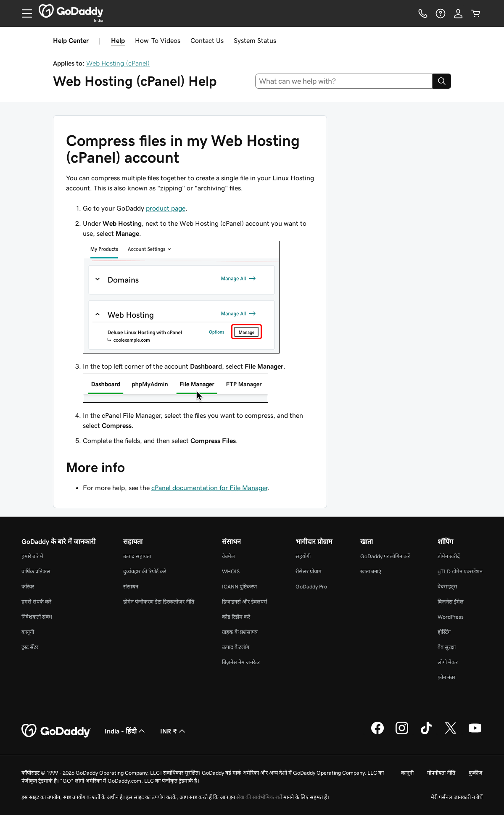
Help (118, 40)
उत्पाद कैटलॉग (236, 647)
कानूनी (28, 632)
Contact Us (207, 40)
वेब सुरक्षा (447, 647)
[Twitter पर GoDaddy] (451, 733)
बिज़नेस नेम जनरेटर (241, 662)
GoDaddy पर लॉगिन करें (385, 556)
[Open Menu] (24, 13)
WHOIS (231, 571)
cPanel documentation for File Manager (209, 488)
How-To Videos (158, 40)
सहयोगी (303, 556)
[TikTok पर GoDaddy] (426, 733)
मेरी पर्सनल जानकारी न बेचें (457, 797)
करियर (28, 587)
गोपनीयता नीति (441, 773)
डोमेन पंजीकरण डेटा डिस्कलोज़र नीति (159, 602)
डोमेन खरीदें (449, 556)
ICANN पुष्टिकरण (239, 587)
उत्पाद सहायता (137, 556)
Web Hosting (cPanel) (118, 63)
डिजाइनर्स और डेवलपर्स (245, 602)
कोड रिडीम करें (236, 617)
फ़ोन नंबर (446, 677)
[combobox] (344, 81)
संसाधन (131, 587)
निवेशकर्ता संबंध (37, 617)
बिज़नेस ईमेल (451, 602)
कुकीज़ (476, 773)
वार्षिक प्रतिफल (36, 571)
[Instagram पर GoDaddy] (402, 733)
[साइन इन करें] (458, 13)
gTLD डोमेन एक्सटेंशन (460, 571)
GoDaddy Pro (311, 587)
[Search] (442, 81)
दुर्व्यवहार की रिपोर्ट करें (145, 571)
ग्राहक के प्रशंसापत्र (240, 632)
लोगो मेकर (448, 662)
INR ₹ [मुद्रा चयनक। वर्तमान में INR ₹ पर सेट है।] (174, 731)
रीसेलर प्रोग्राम (309, 571)
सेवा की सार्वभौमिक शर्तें (259, 797)
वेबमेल (228, 556)
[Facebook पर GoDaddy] (377, 733)
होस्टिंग (444, 632)
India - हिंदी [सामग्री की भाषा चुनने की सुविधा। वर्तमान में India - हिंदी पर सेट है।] (126, 731)
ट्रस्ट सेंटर (30, 647)
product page (166, 208)
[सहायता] (441, 13)
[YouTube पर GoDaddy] (475, 733)
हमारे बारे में (32, 556)
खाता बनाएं (371, 571)
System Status (255, 40)
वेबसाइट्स (447, 587)
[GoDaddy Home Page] (56, 731)
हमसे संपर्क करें (36, 602)
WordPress (451, 617)
